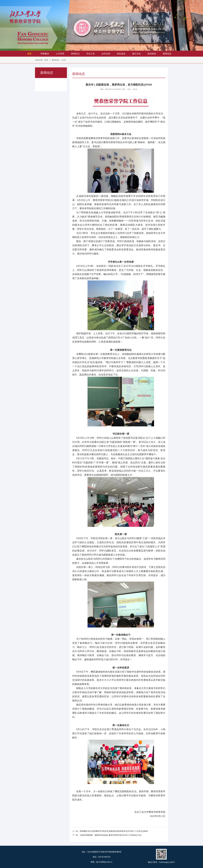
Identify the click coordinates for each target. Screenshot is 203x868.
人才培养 (60, 54)
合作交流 (106, 54)
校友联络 (152, 54)
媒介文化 (136, 54)
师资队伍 (75, 54)
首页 (29, 54)
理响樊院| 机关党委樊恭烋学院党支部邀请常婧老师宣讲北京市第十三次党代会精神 (114, 831)
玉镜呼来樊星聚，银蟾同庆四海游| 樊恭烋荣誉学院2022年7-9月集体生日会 (111, 835)
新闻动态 (167, 54)
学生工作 (91, 54)
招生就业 (121, 54)
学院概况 (45, 54)
